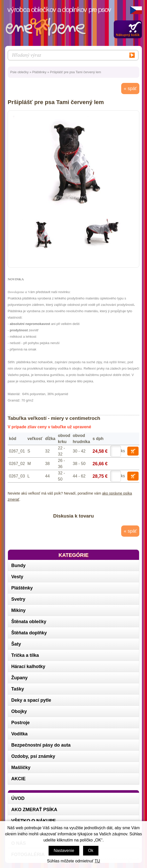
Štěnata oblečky (29, 622)
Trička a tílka (25, 655)
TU (97, 861)
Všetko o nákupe (33, 821)
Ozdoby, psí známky (33, 756)
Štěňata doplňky (29, 633)
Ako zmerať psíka (34, 810)
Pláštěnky (39, 72)
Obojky (19, 711)
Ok (91, 851)
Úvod (18, 798)
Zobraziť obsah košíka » (128, 29)
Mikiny (18, 610)
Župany (19, 678)
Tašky (18, 689)
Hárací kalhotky (28, 666)
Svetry (18, 599)
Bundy (18, 565)
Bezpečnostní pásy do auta (41, 745)
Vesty (17, 577)
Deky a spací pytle (31, 700)
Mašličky (21, 768)
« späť (130, 89)
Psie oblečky (19, 72)
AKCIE (18, 779)
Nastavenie (64, 851)
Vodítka (19, 734)
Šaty (16, 644)
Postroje (20, 723)
